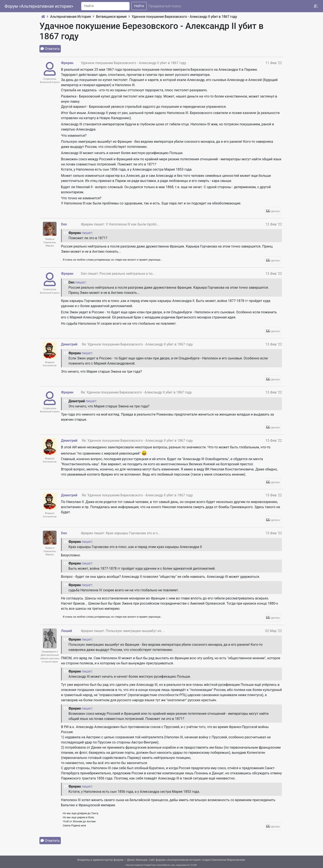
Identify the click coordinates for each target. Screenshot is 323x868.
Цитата (275, 211)
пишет (87, 233)
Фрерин (67, 63)
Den (64, 224)
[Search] (105, 6)
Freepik (147, 865)
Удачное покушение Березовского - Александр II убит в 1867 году (184, 17)
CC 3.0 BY (192, 865)
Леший (67, 631)
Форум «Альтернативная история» (39, 6)
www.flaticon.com (166, 865)
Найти (139, 6)
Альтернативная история (184, 860)
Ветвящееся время (111, 17)
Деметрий (69, 344)
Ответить (52, 49)
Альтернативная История (70, 17)
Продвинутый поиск (165, 6)
